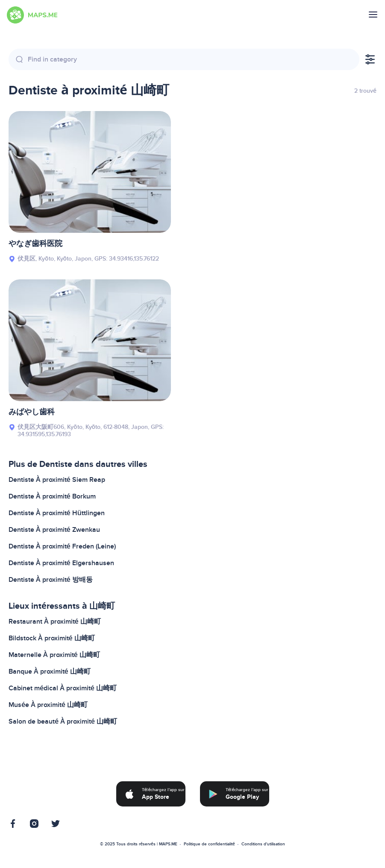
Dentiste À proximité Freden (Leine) (62, 546)
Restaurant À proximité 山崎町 (55, 622)
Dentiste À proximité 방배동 (51, 580)
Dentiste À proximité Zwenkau (54, 530)
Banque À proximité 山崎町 (50, 672)
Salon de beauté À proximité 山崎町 (63, 721)
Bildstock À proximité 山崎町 (52, 638)
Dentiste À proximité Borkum (52, 496)
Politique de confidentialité (209, 844)
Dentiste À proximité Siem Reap (57, 480)
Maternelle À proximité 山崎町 (54, 655)
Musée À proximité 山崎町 (48, 705)
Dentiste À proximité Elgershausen (61, 563)
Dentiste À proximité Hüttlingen (57, 513)
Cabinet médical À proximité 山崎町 (63, 688)
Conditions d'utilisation (263, 844)
